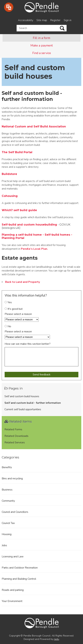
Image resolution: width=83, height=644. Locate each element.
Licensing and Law (13, 557)
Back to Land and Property (23, 282)
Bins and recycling (12, 478)
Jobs (4, 545)
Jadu (57, 639)
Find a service (42, 53)
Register (55, 20)
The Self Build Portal (17, 152)
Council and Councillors (15, 512)
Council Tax (8, 523)
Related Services (15, 442)
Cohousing (10, 196)
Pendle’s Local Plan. (34, 249)
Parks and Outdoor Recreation (20, 568)
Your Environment (12, 601)
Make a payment (42, 45)
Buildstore (9, 174)
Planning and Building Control (19, 579)
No (8, 326)
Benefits (7, 467)
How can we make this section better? (28, 344)
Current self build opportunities (23, 409)
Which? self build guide (19, 210)
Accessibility (26, 20)
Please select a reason (18, 314)
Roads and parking (13, 590)
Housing (7, 534)
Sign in (68, 20)
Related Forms (13, 429)
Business (7, 490)
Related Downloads (16, 436)
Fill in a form (41, 38)
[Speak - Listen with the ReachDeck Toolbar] (9, 7)
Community (8, 501)
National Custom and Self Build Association (34, 126)
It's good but (14, 309)
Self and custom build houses (22, 396)
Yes (8, 302)
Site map (42, 20)
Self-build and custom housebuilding (29, 225)
